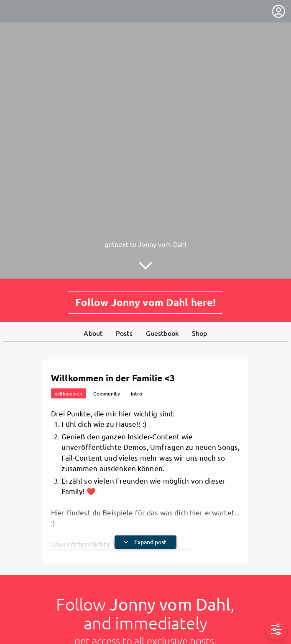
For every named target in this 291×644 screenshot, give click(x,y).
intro (137, 393)
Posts (124, 333)
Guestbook (162, 333)
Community (106, 393)
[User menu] (278, 11)
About (93, 333)
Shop (200, 333)
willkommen (69, 393)
